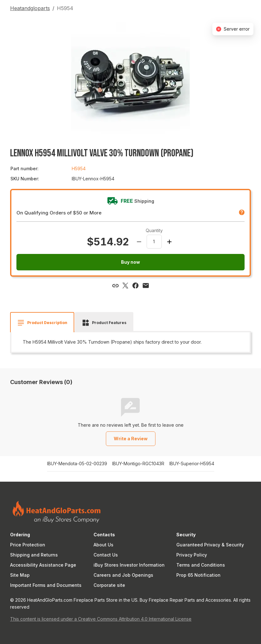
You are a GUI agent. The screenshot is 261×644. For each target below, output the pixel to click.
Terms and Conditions (201, 565)
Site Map (20, 575)
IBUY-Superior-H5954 (192, 464)
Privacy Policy (192, 555)
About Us (103, 545)
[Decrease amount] (139, 242)
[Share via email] (146, 286)
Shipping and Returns (34, 555)
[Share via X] (125, 286)
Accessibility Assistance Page (43, 565)
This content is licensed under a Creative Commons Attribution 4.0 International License (101, 619)
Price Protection (28, 545)
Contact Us (106, 555)
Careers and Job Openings (123, 575)
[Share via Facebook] (136, 286)
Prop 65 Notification (198, 575)
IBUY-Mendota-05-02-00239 (77, 464)
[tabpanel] (130, 342)
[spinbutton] (154, 242)
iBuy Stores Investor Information (129, 565)
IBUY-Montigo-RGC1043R (138, 464)
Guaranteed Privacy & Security (210, 545)
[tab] (42, 323)
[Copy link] (115, 286)
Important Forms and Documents (46, 585)
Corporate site (109, 585)
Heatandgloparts (30, 8)
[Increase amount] (169, 242)
